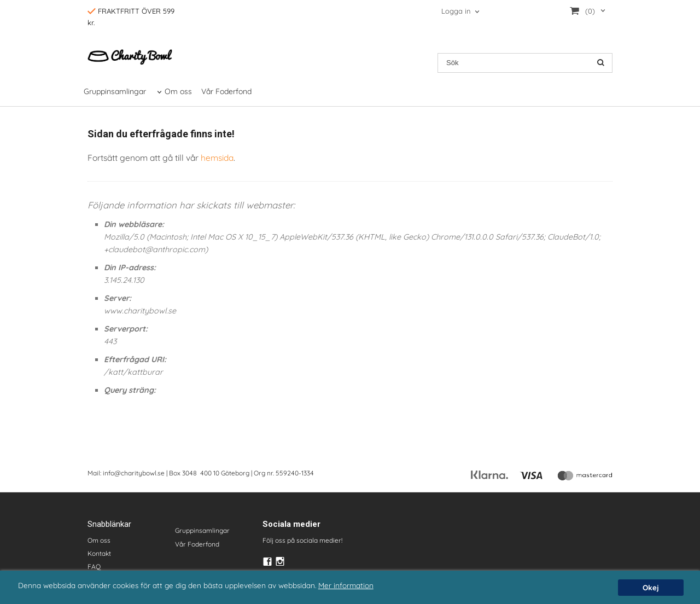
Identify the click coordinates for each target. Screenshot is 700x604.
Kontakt (99, 553)
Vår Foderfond (226, 91)
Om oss (178, 91)
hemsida (217, 158)
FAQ (94, 567)
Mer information (346, 585)
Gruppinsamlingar (115, 91)
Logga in (456, 11)
